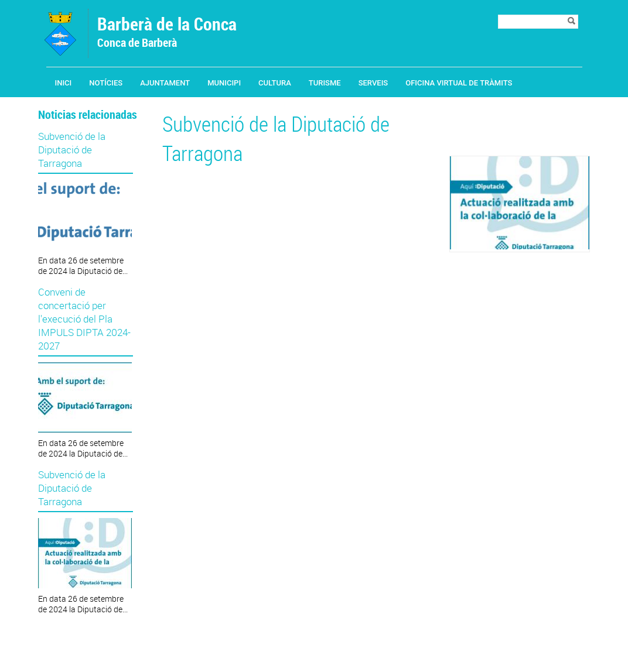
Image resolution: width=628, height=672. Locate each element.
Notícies (106, 83)
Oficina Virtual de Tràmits (459, 83)
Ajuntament (165, 83)
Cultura (275, 83)
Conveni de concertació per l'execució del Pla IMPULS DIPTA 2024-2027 (84, 319)
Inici (64, 83)
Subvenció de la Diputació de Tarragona (72, 150)
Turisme (325, 83)
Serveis (373, 83)
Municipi (224, 83)
